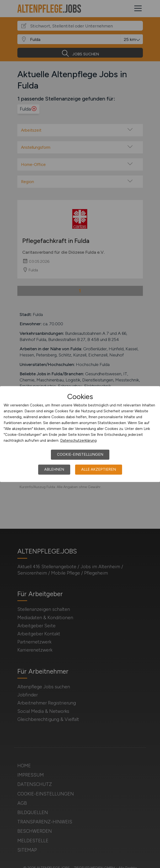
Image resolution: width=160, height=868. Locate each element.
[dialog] (80, 434)
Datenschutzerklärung (78, 440)
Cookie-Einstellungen (80, 454)
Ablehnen (54, 469)
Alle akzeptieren (99, 469)
